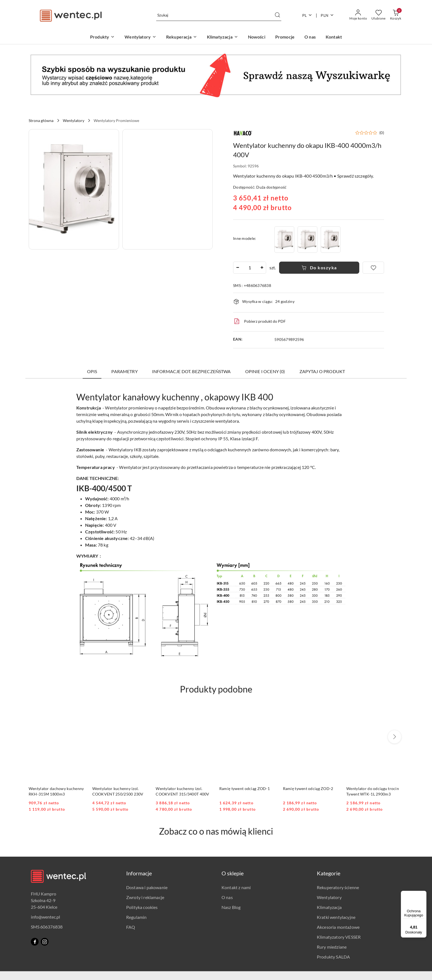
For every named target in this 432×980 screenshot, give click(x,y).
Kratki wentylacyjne (336, 917)
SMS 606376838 (47, 927)
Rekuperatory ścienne (338, 887)
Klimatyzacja (329, 907)
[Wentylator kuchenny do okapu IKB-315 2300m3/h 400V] (284, 239)
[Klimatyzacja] (222, 37)
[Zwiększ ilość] (262, 268)
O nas (227, 897)
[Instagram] (45, 942)
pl (307, 15)
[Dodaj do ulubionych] (373, 268)
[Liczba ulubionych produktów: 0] (379, 15)
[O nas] (310, 37)
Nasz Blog (231, 907)
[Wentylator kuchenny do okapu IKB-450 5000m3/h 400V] (331, 239)
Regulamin (136, 917)
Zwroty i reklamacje (145, 897)
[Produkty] (102, 37)
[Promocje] (285, 37)
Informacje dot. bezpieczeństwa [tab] (191, 371)
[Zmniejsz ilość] (237, 268)
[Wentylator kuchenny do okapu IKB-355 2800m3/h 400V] (307, 239)
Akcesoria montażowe (338, 927)
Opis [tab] (92, 371)
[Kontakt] (334, 37)
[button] (74, 189)
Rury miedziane (332, 947)
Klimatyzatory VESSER (339, 937)
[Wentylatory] (140, 37)
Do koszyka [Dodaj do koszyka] (319, 268)
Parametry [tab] (124, 371)
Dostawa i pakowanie (147, 887)
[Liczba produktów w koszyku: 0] (396, 15)
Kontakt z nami (236, 887)
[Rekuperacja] (182, 37)
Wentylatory (329, 897)
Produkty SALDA (333, 957)
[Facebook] (35, 942)
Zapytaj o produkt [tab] (322, 371)
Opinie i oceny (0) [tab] (265, 371)
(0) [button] (382, 133)
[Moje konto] (358, 15)
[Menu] (423, 894)
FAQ (131, 927)
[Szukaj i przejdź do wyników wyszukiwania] (277, 15)
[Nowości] (257, 37)
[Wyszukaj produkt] (219, 15)
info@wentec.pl (45, 917)
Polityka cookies (142, 907)
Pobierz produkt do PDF (259, 321)
